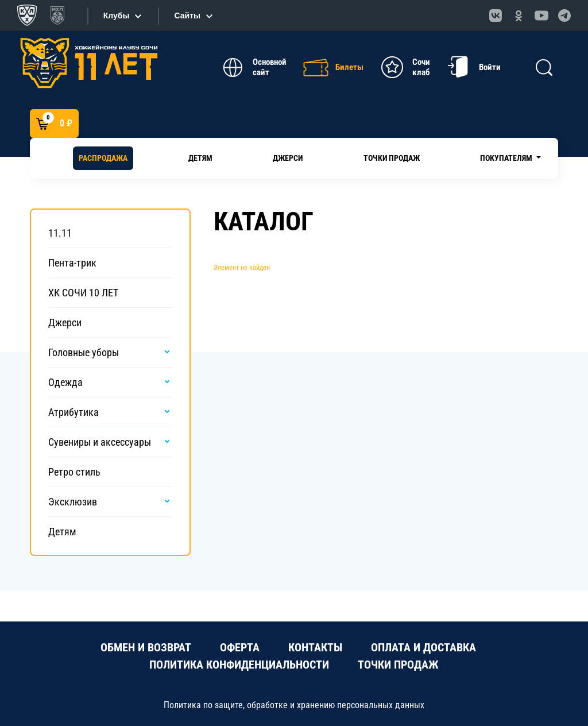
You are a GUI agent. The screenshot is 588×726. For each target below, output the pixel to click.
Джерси (288, 158)
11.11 (60, 233)
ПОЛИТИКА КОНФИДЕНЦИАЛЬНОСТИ (239, 665)
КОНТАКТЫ (315, 647)
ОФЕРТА (240, 647)
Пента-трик (72, 263)
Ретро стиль (74, 472)
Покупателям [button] (507, 158)
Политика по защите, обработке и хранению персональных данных (294, 705)
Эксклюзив (73, 502)
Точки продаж (392, 158)
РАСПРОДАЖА (103, 158)
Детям (200, 158)
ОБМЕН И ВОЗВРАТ (146, 647)
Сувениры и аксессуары (100, 442)
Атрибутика (73, 412)
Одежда (65, 382)
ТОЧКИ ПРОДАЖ (398, 665)
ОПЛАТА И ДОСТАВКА (423, 647)
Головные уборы (84, 352)
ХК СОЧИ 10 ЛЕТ (83, 293)
